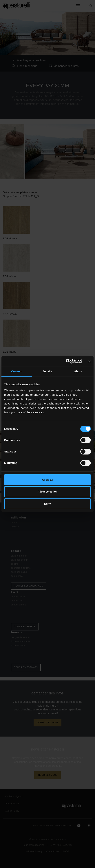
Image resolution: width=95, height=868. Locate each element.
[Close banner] (89, 361)
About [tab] (78, 371)
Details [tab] (47, 371)
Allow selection (47, 492)
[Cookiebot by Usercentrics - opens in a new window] (66, 361)
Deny (48, 504)
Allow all (48, 480)
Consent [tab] (17, 371)
